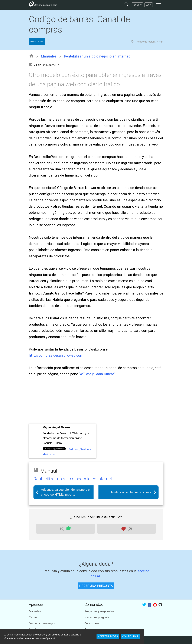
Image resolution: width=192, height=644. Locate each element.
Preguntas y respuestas (99, 611)
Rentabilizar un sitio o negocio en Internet (97, 56)
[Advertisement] (96, 401)
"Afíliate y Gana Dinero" (97, 374)
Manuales (49, 56)
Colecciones (92, 623)
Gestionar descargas (42, 623)
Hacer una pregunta (97, 617)
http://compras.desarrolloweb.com (56, 356)
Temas (33, 617)
